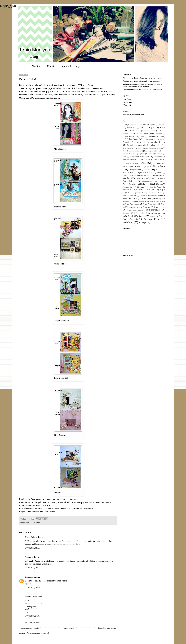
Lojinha (134, 163)
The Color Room (152, 219)
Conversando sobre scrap (152, 139)
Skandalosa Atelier (156, 213)
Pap (150, 172)
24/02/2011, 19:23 (32, 588)
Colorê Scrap (35, 522)
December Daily (154, 145)
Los (142, 163)
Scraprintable (155, 210)
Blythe (130, 131)
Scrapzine (126, 213)
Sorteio (141, 216)
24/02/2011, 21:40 (32, 616)
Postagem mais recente (29, 628)
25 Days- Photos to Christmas (134, 125)
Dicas (161, 148)
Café (160, 131)
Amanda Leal (31, 597)
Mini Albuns (158, 166)
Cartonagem (147, 134)
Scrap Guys (136, 207)
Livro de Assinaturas (133, 159)
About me (37, 66)
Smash (130, 216)
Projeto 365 (148, 184)
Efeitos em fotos (135, 151)
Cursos (149, 142)
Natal (147, 170)
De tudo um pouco (135, 145)
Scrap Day (162, 201)
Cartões (135, 134)
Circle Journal (129, 136)
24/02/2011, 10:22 (32, 568)
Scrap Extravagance (150, 204)
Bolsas (137, 131)
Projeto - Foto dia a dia (132, 175)
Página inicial (68, 628)
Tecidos (152, 216)
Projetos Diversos (129, 195)
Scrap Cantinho (150, 201)
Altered (162, 124)
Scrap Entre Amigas (132, 204)
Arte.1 (143, 127)
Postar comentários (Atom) (38, 633)
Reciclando (147, 198)
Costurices (127, 142)
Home (23, 66)
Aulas (162, 127)
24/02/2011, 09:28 (32, 548)
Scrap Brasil (137, 201)
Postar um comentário (31, 622)
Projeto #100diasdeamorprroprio (152, 181)
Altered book (131, 128)
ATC (154, 128)
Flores (150, 154)
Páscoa (159, 173)
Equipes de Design (70, 66)
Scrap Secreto (159, 207)
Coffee (142, 137)
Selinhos (137, 213)
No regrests (129, 173)
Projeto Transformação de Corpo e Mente (148, 193)
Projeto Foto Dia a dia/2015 (144, 190)
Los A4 (156, 163)
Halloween (144, 157)
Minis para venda (135, 170)
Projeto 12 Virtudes (131, 184)
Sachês (127, 201)
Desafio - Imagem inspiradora (146, 148)
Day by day (160, 142)
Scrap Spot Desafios (136, 210)
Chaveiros (159, 134)
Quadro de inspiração (147, 196)
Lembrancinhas (159, 157)
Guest (125, 157)
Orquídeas (141, 173)
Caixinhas (126, 134)
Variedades (128, 222)
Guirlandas (133, 157)
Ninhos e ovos (160, 170)
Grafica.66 (159, 154)
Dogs (124, 151)
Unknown (29, 577)
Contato (51, 66)
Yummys (142, 222)
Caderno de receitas (149, 131)
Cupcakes (140, 142)
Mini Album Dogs (138, 166)
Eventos (159, 151)
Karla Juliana (31, 537)
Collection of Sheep (156, 136)
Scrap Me (147, 207)
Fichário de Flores (129, 154)
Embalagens (149, 151)
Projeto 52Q (139, 187)
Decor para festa (128, 148)
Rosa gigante (161, 199)
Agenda (153, 125)
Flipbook (141, 154)
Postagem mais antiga (107, 628)
